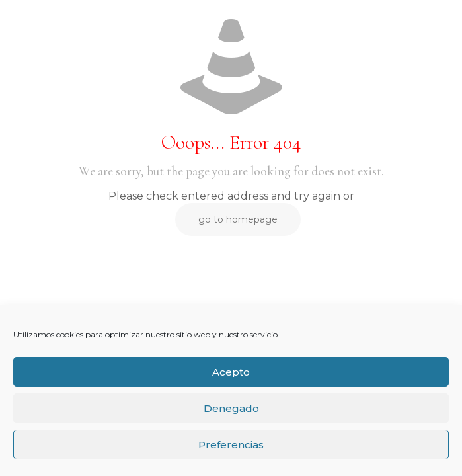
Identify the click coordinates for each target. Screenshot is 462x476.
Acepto (231, 372)
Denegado (231, 408)
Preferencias (231, 445)
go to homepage (238, 219)
